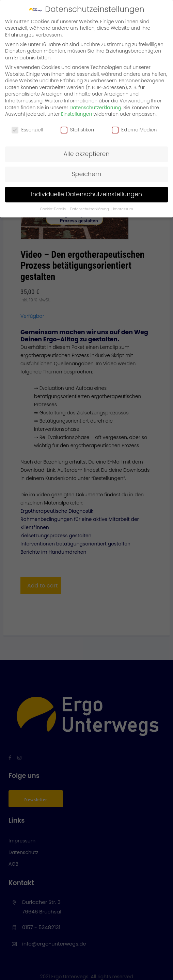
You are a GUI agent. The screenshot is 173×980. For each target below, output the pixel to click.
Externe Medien (134, 130)
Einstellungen (76, 114)
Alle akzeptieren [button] (86, 154)
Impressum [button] (123, 209)
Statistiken (77, 130)
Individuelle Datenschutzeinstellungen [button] (86, 194)
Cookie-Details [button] (53, 209)
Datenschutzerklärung (95, 108)
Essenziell (27, 130)
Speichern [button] (87, 174)
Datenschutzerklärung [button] (90, 209)
